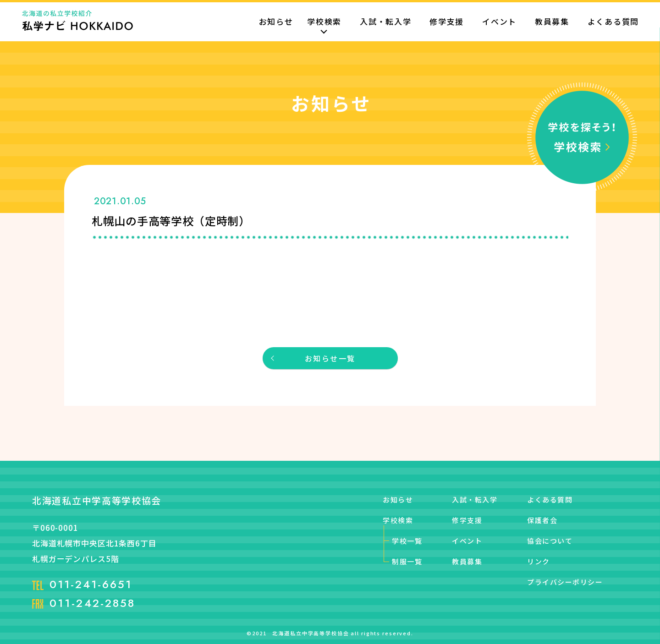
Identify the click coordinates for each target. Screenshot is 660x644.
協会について (550, 541)
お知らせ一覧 (330, 358)
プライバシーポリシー (565, 582)
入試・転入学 (385, 22)
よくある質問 (613, 22)
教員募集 (552, 22)
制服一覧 (407, 561)
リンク (539, 561)
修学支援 (447, 22)
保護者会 (542, 520)
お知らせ (276, 22)
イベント (499, 22)
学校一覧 (407, 541)
